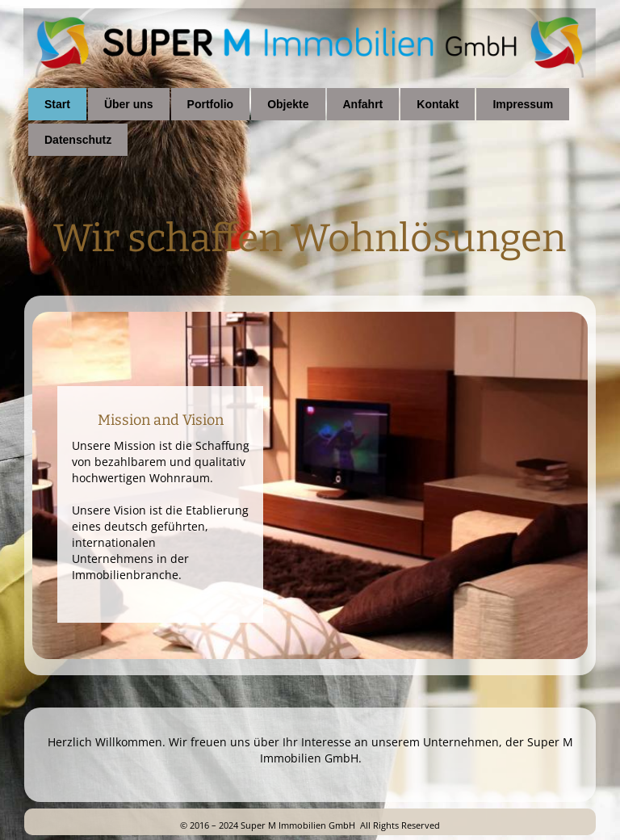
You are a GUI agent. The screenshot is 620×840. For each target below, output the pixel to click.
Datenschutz (78, 140)
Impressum (523, 104)
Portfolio (211, 104)
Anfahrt (363, 104)
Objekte (288, 104)
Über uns (129, 104)
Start (57, 104)
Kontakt (438, 104)
